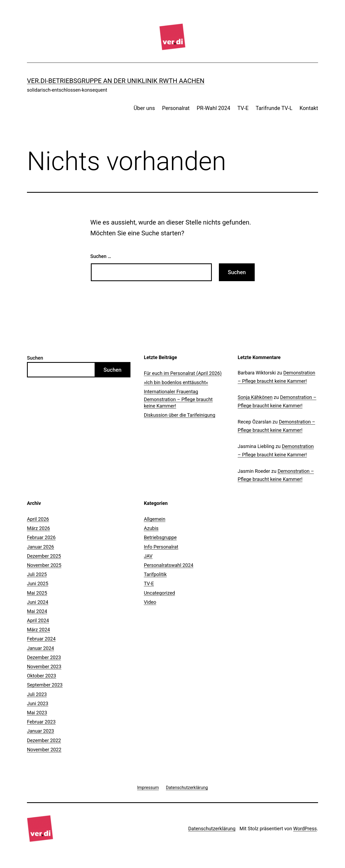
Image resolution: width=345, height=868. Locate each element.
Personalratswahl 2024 (169, 565)
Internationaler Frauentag (171, 392)
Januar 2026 (40, 547)
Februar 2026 (41, 537)
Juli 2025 (37, 574)
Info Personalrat (161, 547)
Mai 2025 (37, 593)
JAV (148, 556)
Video (150, 602)
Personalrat (176, 108)
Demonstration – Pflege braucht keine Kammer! (178, 402)
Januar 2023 (40, 731)
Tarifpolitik (155, 574)
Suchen (35, 358)
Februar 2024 (41, 639)
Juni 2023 (38, 703)
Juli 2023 (37, 694)
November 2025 (44, 565)
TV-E (243, 108)
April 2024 (38, 620)
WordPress (305, 829)
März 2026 (38, 528)
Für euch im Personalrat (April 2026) (183, 373)
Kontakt (309, 108)
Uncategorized (160, 593)
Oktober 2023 (42, 676)
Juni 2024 (38, 602)
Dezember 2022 (44, 740)
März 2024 (38, 630)
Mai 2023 (37, 713)
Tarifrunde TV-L (274, 108)
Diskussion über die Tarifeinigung (180, 415)
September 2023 (45, 685)
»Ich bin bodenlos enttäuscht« (176, 382)
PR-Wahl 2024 (214, 108)
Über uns (144, 108)
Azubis (151, 528)
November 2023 (44, 666)
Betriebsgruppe (160, 537)
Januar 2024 (40, 648)
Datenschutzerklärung (212, 829)
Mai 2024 (37, 611)
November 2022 (44, 750)
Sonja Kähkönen (255, 397)
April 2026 (38, 519)
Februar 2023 (41, 722)
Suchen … (101, 256)
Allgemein (155, 519)
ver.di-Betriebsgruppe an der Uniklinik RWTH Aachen (116, 81)
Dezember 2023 (44, 657)
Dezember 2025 (44, 556)
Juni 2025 (38, 583)
